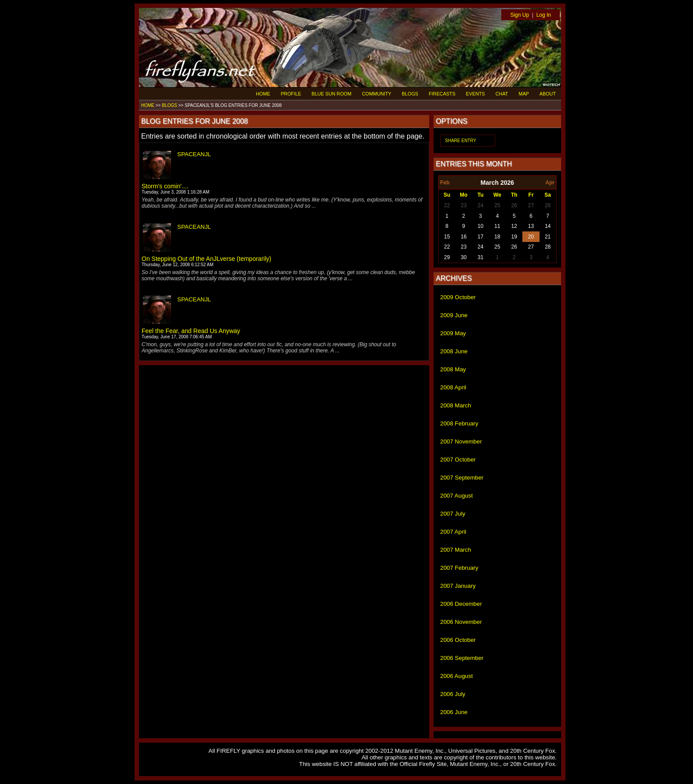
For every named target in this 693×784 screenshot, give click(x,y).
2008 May (453, 369)
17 (480, 237)
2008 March (456, 405)
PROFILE (291, 94)
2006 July (453, 694)
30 (464, 257)
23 (464, 205)
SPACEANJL (194, 154)
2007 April (453, 532)
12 (514, 226)
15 (447, 237)
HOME (263, 94)
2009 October (458, 297)
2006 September (462, 658)
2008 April (453, 387)
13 (531, 226)
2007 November (461, 441)
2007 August (456, 496)
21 (548, 237)
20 (531, 237)
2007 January (458, 586)
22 (447, 205)
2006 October (458, 640)
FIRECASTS (442, 94)
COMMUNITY (377, 94)
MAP (523, 94)
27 (531, 205)
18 (497, 237)
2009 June (454, 315)
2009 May (453, 333)
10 (480, 226)
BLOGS (410, 94)
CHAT (502, 94)
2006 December (461, 604)
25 (497, 205)
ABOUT (548, 94)
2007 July (453, 514)
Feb (445, 183)
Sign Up (520, 15)
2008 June (454, 351)
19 (514, 237)
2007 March (456, 550)
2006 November (461, 622)
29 (447, 257)
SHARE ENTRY (461, 141)
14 (548, 226)
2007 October (458, 460)
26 (514, 205)
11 (497, 226)
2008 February (459, 423)
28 (548, 205)
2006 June (454, 712)
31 (480, 257)
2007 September (462, 478)
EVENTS (476, 94)
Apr (550, 183)
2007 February (459, 568)
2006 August (456, 676)
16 (464, 237)
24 (480, 205)
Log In (544, 15)
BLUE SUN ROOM (332, 94)
